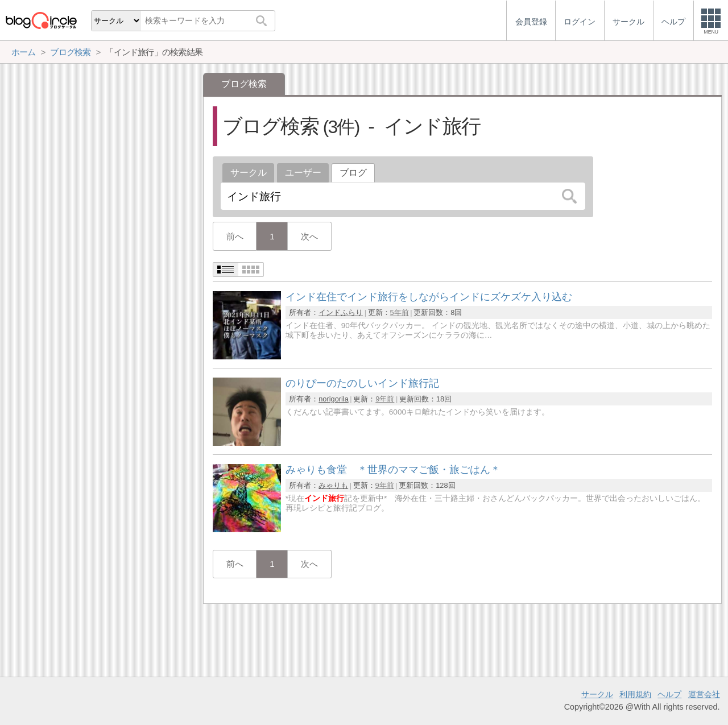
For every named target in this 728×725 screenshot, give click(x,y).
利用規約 (635, 694)
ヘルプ (669, 694)
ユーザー (303, 173)
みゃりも (333, 485)
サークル (249, 173)
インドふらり (341, 312)
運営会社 (704, 694)
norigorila (334, 399)
